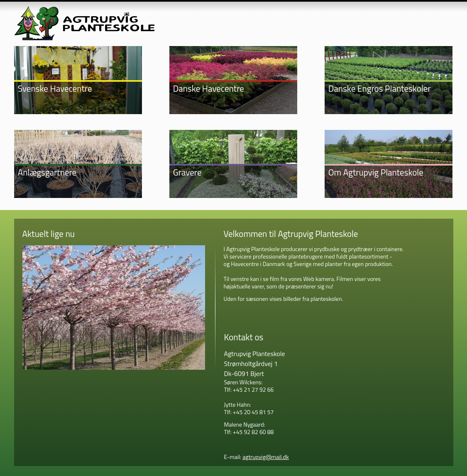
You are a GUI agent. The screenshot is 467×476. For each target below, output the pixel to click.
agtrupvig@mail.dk (266, 457)
